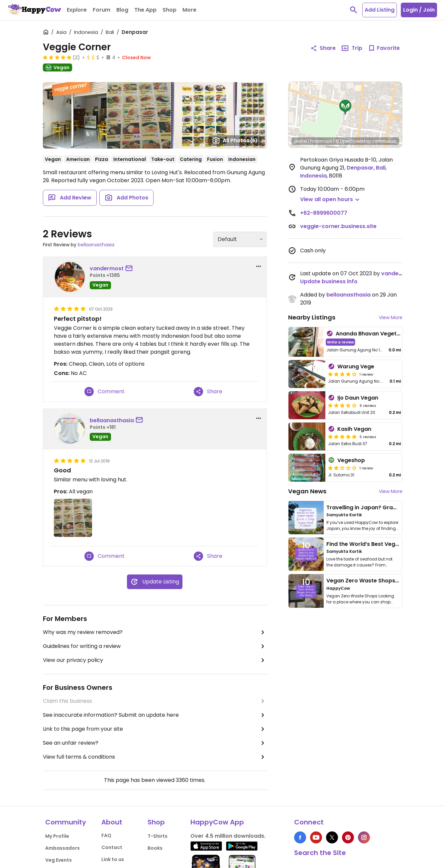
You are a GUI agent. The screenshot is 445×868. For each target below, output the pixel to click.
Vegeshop (351, 460)
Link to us (113, 859)
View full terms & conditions (155, 757)
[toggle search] (354, 10)
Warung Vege (356, 367)
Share (208, 392)
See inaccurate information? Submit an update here (155, 715)
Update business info (329, 281)
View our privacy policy (155, 660)
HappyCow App (217, 822)
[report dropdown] (259, 266)
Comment (105, 392)
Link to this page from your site (155, 729)
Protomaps (321, 141)
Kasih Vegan (354, 429)
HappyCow (338, 588)
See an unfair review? (155, 743)
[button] (345, 107)
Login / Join (419, 10)
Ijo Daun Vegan (358, 398)
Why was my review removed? (155, 632)
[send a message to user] (130, 269)
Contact (112, 847)
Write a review (340, 342)
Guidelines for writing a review (155, 646)
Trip (352, 48)
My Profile (57, 836)
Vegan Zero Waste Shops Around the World (385, 581)
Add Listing (380, 10)
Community (66, 822)
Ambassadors (62, 848)
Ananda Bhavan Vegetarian (373, 334)
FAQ (106, 835)
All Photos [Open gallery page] (235, 140)
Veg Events (58, 860)
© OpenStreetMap (353, 141)
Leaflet (301, 141)
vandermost (107, 268)
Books (155, 848)
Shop (156, 822)
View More (391, 317)
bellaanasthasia (96, 245)
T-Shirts (158, 836)
